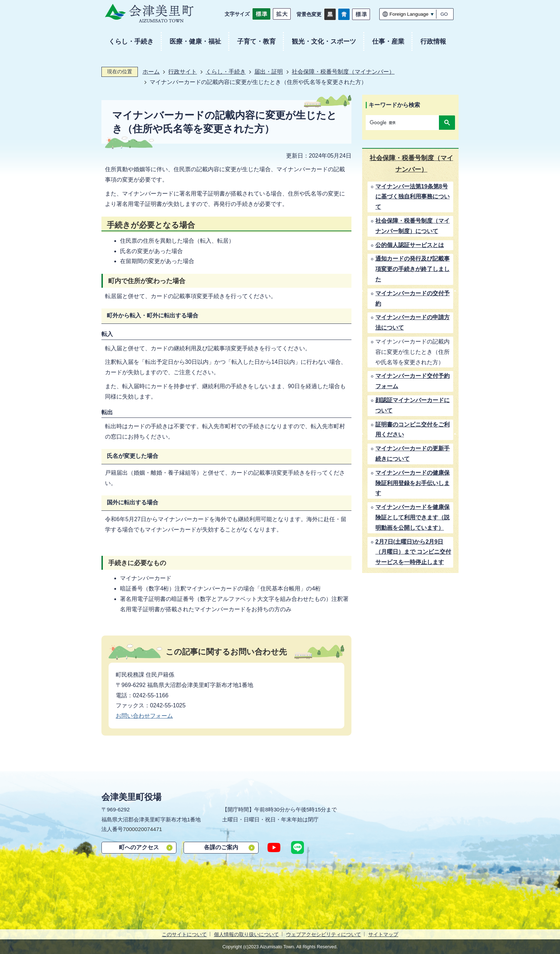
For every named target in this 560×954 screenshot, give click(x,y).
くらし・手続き (226, 72)
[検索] (404, 123)
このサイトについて (184, 934)
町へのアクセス (139, 847)
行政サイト (182, 72)
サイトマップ (383, 934)
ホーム (151, 72)
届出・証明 (269, 72)
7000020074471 (142, 829)
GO (444, 14)
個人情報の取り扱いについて (246, 934)
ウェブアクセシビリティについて (324, 934)
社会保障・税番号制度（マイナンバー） (343, 72)
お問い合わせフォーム (144, 716)
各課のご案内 (221, 847)
